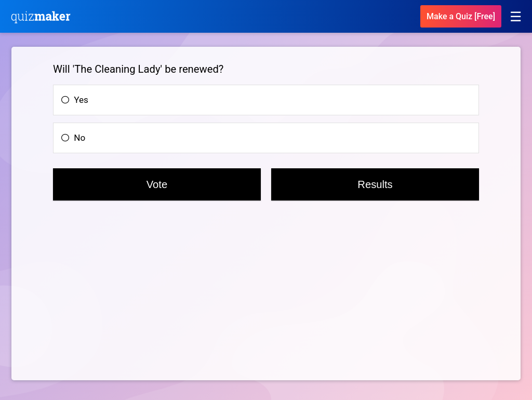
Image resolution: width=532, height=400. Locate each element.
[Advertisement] (109, 297)
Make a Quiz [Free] (461, 16)
